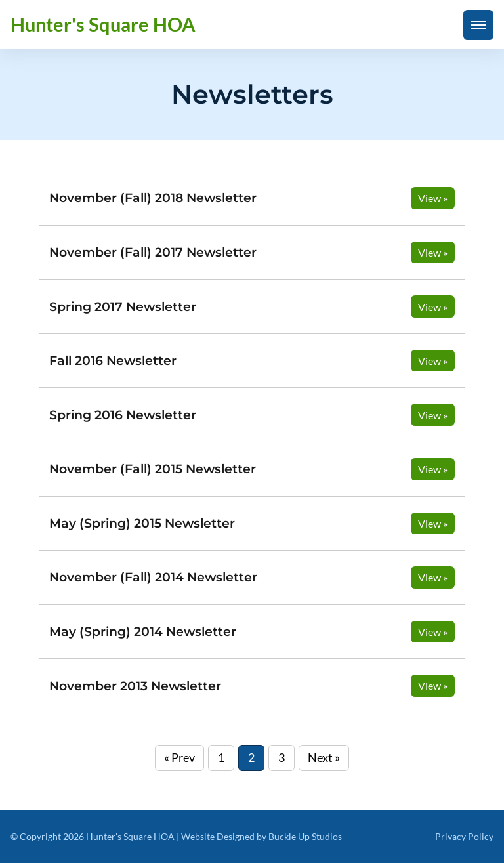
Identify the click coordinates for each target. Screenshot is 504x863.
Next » (324, 758)
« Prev (179, 758)
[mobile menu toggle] (478, 25)
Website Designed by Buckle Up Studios (262, 836)
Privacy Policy (464, 836)
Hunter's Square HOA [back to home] (103, 24)
